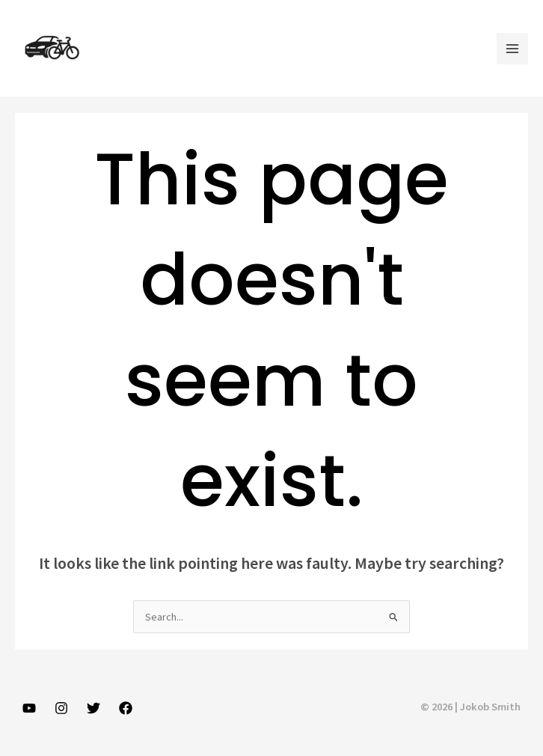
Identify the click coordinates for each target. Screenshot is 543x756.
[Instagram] (61, 708)
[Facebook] (126, 708)
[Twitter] (93, 708)
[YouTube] (29, 708)
